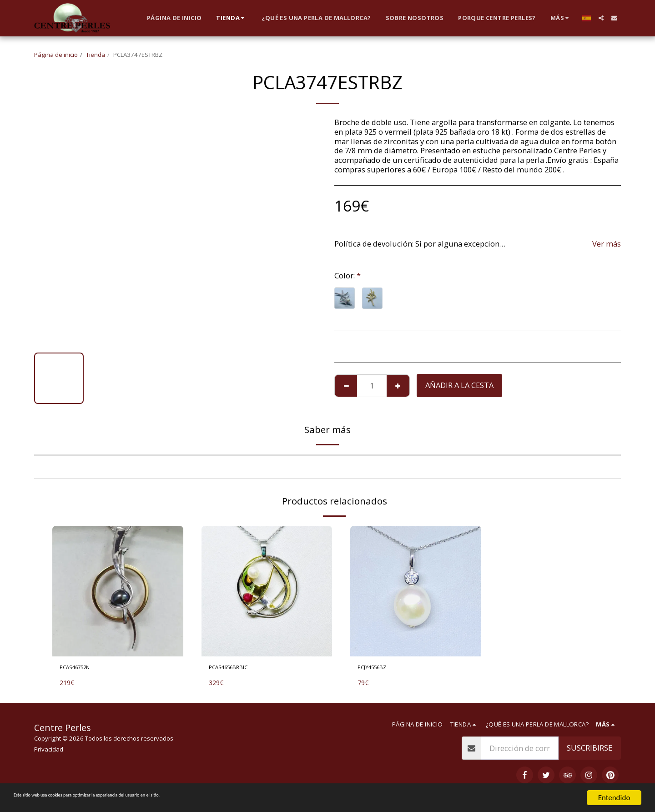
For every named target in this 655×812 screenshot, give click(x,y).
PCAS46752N (82, 669)
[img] (118, 591)
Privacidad (49, 753)
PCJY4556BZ (378, 669)
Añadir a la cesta (459, 385)
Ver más (607, 244)
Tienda (96, 55)
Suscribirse (589, 751)
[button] (601, 18)
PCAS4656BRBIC (237, 669)
